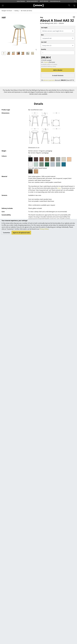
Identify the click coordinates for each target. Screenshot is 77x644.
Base (42, 35)
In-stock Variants (58, 75)
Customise (6, 233)
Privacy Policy (44, 229)
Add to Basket (58, 70)
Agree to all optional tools (21, 233)
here (59, 188)
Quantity (44, 49)
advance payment (49, 80)
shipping (46, 62)
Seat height (44, 28)
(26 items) (26, 11)
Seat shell (44, 42)
